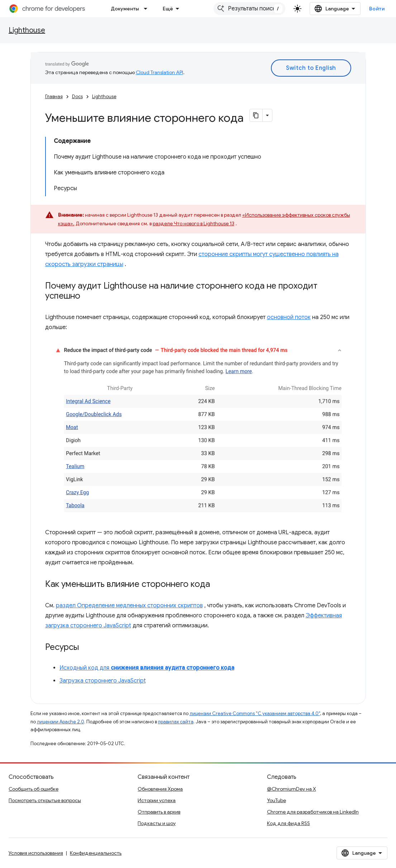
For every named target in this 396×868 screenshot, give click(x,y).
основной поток (289, 317)
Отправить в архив (159, 812)
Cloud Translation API (159, 72)
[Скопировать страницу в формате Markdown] (256, 115)
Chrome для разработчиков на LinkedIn (313, 812)
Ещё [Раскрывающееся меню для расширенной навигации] (168, 9)
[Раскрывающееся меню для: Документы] (148, 9)
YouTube (276, 800)
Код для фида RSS (288, 823)
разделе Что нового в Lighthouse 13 (194, 223)
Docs (77, 97)
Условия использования (36, 853)
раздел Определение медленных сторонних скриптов (129, 606)
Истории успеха (157, 800)
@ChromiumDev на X (292, 789)
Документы (125, 9)
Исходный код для (147, 668)
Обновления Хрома (160, 789)
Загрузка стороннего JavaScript (103, 681)
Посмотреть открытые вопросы (45, 800)
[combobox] (249, 9)
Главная (54, 97)
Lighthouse (27, 30)
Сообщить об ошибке (34, 789)
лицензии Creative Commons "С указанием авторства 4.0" (255, 713)
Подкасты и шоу (157, 823)
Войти (377, 9)
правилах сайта (176, 722)
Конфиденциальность (96, 853)
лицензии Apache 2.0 (61, 722)
